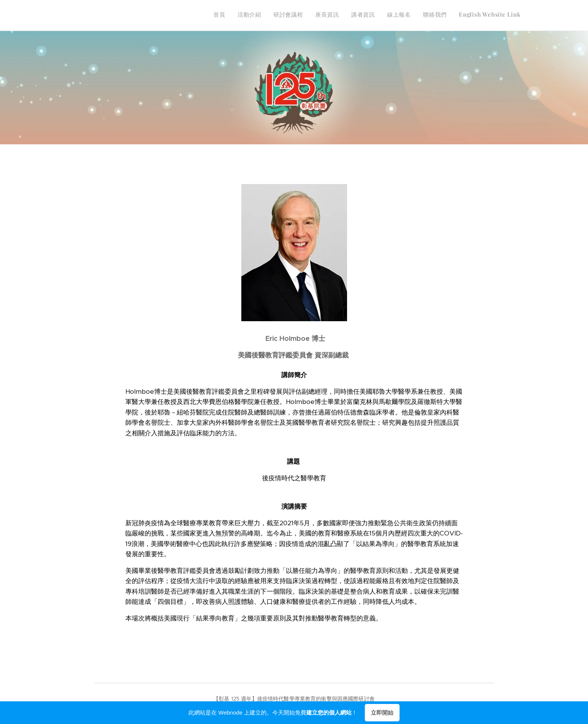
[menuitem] (438, 15)
